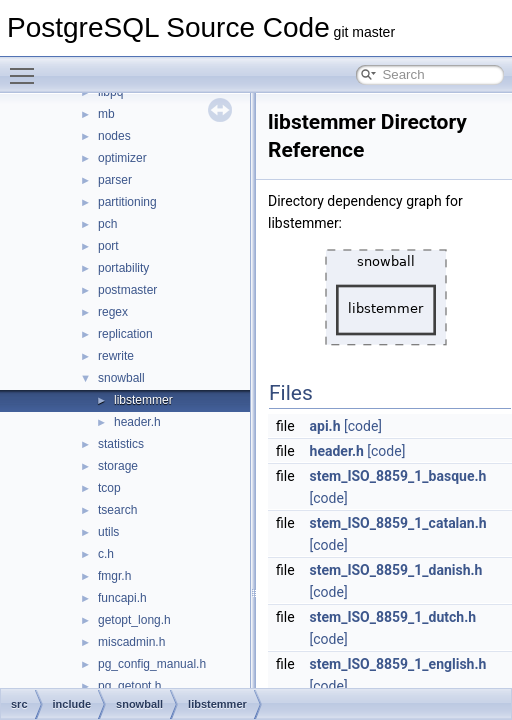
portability (123, 268)
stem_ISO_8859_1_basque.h (398, 476)
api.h (325, 426)
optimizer (122, 158)
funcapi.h (122, 598)
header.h (137, 422)
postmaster (127, 290)
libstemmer (143, 400)
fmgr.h (114, 576)
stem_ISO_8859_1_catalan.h (398, 523)
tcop (109, 488)
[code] (363, 426)
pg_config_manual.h (152, 664)
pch (107, 224)
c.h (106, 554)
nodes (114, 136)
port (108, 246)
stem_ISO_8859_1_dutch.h (393, 617)
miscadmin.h (131, 642)
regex (113, 312)
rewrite (116, 356)
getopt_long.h (134, 620)
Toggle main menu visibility (27, 67)
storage (118, 466)
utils (108, 532)
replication (125, 334)
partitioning (127, 202)
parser (115, 180)
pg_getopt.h (129, 686)
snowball (121, 378)
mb (106, 114)
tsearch (117, 510)
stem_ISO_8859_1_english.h (398, 664)
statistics (121, 444)
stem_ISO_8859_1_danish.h (396, 570)
